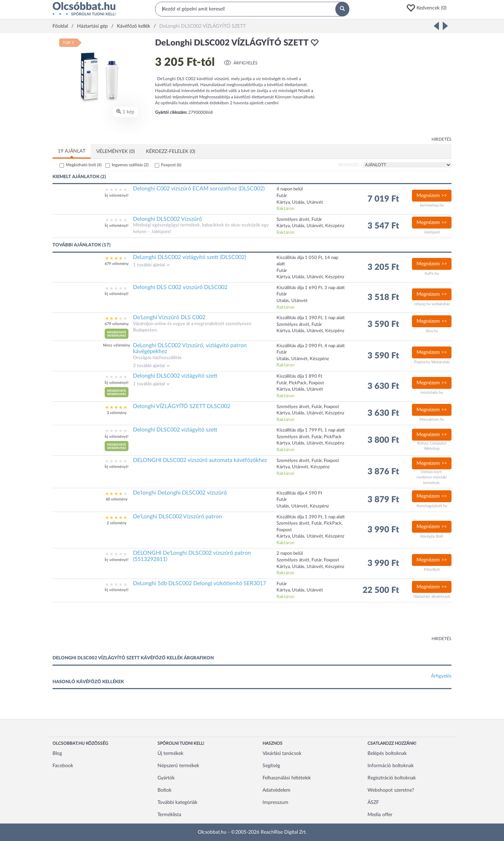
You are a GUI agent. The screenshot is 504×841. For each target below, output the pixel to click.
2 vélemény (117, 523)
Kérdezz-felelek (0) (171, 152)
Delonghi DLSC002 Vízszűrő (167, 219)
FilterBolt (432, 570)
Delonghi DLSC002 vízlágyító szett (175, 376)
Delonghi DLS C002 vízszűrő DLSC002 (180, 287)
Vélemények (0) (115, 152)
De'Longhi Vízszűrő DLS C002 (169, 317)
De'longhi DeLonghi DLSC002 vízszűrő (180, 493)
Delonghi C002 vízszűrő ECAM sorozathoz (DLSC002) (199, 189)
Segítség (271, 766)
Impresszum (275, 803)
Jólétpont (432, 232)
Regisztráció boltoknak (392, 778)
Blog (57, 754)
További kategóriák (177, 803)
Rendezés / (350, 165)
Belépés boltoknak (387, 754)
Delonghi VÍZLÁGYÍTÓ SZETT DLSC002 (182, 406)
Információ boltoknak (391, 766)
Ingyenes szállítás (130, 165)
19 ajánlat (72, 151)
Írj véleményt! (117, 195)
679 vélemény (117, 264)
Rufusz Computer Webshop (432, 446)
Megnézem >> (432, 196)
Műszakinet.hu (432, 419)
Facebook (63, 766)
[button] (429, 8)
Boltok (164, 790)
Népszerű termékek (178, 766)
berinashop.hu (432, 205)
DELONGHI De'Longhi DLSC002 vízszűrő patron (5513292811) (192, 556)
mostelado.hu (432, 393)
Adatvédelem (276, 790)
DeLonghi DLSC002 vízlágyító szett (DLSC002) (190, 257)
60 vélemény (117, 499)
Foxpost (171, 165)
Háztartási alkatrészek (432, 597)
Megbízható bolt (84, 165)
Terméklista (169, 815)
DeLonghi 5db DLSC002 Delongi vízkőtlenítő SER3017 (199, 583)
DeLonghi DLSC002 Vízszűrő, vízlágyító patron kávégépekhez (190, 349)
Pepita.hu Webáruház (432, 362)
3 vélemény (117, 413)
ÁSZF (373, 803)
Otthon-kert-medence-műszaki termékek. (432, 477)
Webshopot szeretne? (391, 790)
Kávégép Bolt (432, 536)
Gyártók (166, 778)
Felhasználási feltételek (287, 778)
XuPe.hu (432, 274)
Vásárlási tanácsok (282, 754)
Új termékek (170, 754)
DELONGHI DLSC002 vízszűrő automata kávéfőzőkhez (200, 460)
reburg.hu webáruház (432, 304)
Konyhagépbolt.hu (432, 506)
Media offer (380, 815)
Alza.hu (432, 331)
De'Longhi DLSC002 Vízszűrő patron (177, 517)
